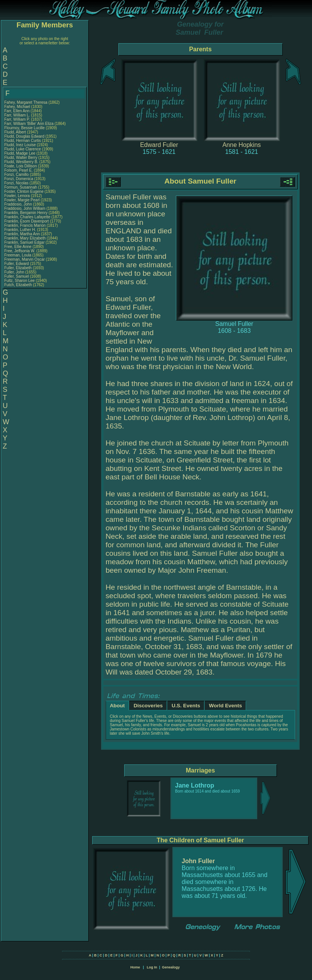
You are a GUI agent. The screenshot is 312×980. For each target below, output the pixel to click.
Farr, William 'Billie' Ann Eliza (29, 124)
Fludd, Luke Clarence (23, 149)
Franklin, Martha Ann (22, 234)
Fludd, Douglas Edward (24, 136)
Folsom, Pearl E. (19, 170)
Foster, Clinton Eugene (24, 191)
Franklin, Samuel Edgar (24, 242)
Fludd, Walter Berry (21, 158)
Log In (152, 967)
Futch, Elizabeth (19, 285)
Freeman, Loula (18, 255)
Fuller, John (15, 272)
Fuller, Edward (17, 264)
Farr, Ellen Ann (17, 111)
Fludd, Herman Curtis (23, 141)
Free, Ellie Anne (18, 247)
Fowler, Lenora (18, 196)
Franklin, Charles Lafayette (27, 217)
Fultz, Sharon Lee (19, 281)
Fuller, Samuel (17, 276)
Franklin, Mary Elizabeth (25, 238)
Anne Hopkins (242, 145)
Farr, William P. (17, 119)
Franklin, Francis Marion (25, 225)
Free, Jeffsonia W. (20, 251)
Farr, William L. (17, 115)
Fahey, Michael (18, 107)
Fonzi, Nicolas (17, 183)
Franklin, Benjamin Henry (26, 213)
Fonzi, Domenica (19, 179)
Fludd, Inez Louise (20, 145)
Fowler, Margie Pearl (22, 200)
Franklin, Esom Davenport (27, 221)
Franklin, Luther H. (20, 230)
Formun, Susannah (21, 187)
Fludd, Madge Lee (20, 153)
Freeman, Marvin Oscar (24, 259)
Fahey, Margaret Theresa (26, 102)
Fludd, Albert (16, 132)
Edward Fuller (159, 145)
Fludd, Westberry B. (21, 162)
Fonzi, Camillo (17, 175)
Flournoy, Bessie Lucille (24, 128)
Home (135, 967)
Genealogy (171, 967)
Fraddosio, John (19, 204)
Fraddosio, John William (25, 208)
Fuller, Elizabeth (19, 268)
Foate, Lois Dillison (20, 166)
